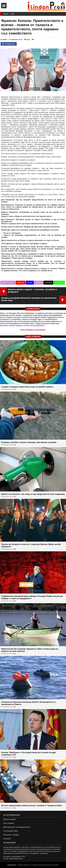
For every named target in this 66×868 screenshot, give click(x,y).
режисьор (21, 283)
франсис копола (8, 283)
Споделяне (9, 44)
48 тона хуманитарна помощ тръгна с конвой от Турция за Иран (31, 805)
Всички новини (9, 819)
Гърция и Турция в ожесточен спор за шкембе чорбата (27, 387)
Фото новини (9, 823)
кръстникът (59, 283)
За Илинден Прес (11, 831)
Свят (13, 14)
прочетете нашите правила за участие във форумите (22, 325)
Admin (4, 40)
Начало (6, 14)
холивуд (39, 283)
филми (30, 283)
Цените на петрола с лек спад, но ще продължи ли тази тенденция (33, 494)
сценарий (48, 283)
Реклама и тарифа (11, 835)
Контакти (7, 839)
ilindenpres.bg (12, 865)
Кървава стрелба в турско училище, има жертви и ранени (29, 442)
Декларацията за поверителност (17, 827)
